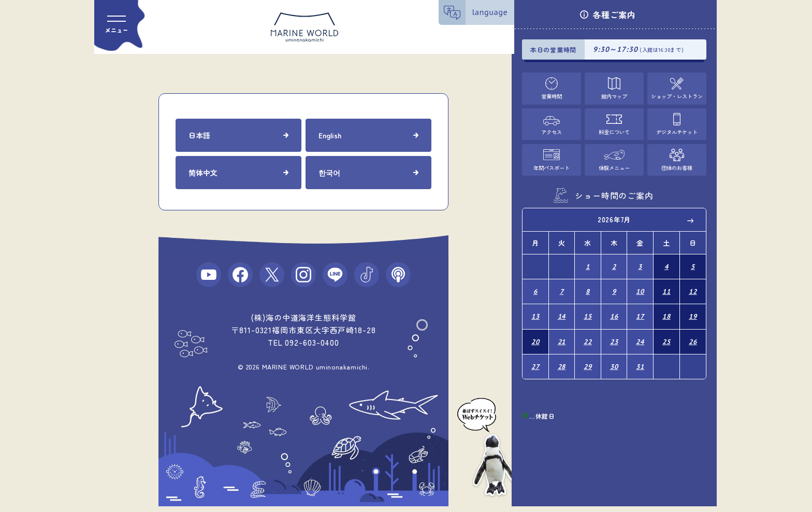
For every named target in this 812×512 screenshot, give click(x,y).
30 (614, 357)
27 (535, 357)
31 (640, 357)
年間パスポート (551, 165)
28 (562, 357)
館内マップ (614, 95)
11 (666, 287)
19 (693, 311)
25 (666, 334)
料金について (614, 131)
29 (588, 357)
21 (562, 334)
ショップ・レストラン (677, 95)
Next (691, 219)
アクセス (552, 131)
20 (535, 334)
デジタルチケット (677, 131)
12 (693, 287)
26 (693, 334)
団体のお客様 (677, 165)
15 (588, 311)
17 (640, 311)
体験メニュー (614, 165)
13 (535, 311)
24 (640, 334)
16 (614, 311)
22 (588, 334)
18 (666, 311)
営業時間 (552, 95)
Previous (538, 219)
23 (614, 334)
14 (562, 311)
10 (640, 287)
